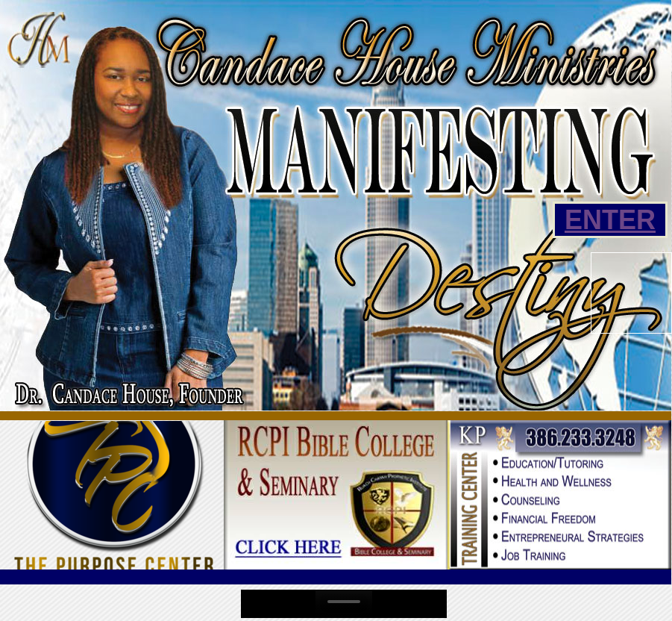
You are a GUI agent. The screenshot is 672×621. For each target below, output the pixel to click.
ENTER (610, 220)
